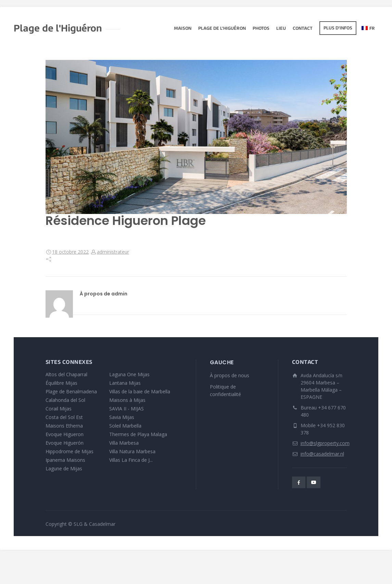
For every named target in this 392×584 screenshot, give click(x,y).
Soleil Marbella (125, 426)
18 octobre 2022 (70, 252)
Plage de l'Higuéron (222, 29)
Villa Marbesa (124, 443)
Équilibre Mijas (61, 383)
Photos (261, 29)
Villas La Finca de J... (131, 460)
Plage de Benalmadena (71, 391)
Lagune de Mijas (64, 468)
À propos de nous (230, 375)
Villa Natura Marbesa (132, 451)
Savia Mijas (122, 417)
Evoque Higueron (65, 434)
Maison (183, 29)
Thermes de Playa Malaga (138, 434)
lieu (281, 29)
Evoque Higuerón (65, 443)
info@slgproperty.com (325, 443)
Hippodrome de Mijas (69, 451)
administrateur (113, 252)
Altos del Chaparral (66, 374)
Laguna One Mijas (129, 374)
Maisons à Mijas (127, 400)
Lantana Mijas (125, 383)
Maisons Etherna (64, 426)
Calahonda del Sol (65, 400)
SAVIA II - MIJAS (127, 409)
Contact (303, 29)
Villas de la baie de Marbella (140, 391)
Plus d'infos (338, 28)
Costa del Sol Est (64, 417)
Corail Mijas (59, 409)
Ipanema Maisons (65, 460)
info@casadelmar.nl (322, 454)
